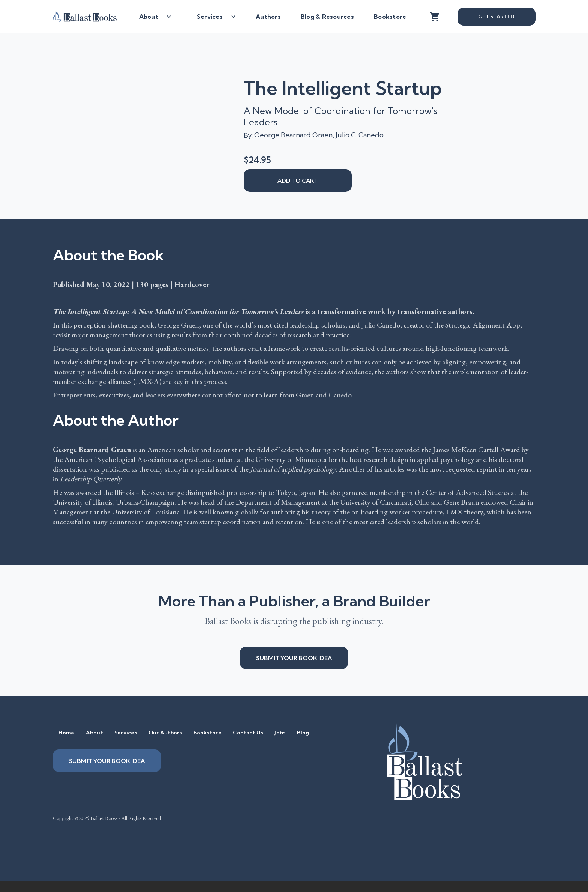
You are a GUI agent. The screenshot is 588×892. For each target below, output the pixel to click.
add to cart (298, 180)
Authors (268, 17)
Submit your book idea (294, 658)
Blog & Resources (327, 17)
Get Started (496, 16)
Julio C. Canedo (360, 135)
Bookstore (390, 17)
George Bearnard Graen (293, 135)
